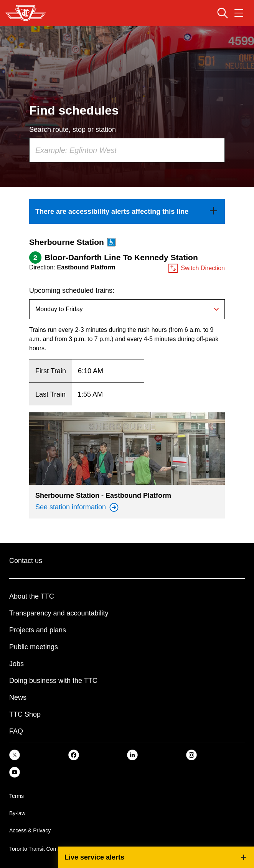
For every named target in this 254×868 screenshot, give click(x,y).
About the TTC (32, 596)
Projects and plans (38, 630)
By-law (17, 813)
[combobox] (127, 150)
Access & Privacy (30, 830)
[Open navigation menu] (239, 13)
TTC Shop (25, 714)
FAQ (16, 731)
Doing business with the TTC (53, 681)
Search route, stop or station (73, 130)
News (18, 697)
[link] (127, 212)
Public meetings (34, 647)
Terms (16, 796)
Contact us (26, 561)
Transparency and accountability (59, 613)
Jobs (16, 664)
